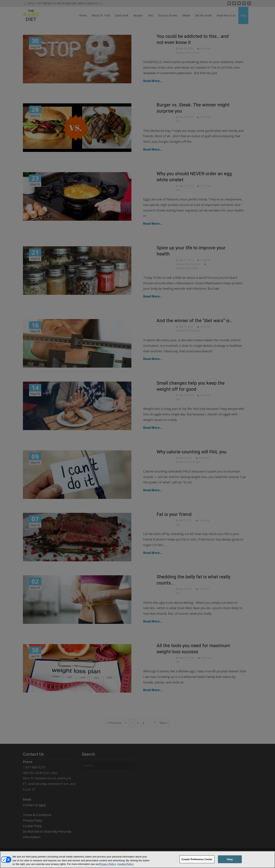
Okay (230, 862)
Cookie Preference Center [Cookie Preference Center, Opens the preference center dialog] (197, 862)
